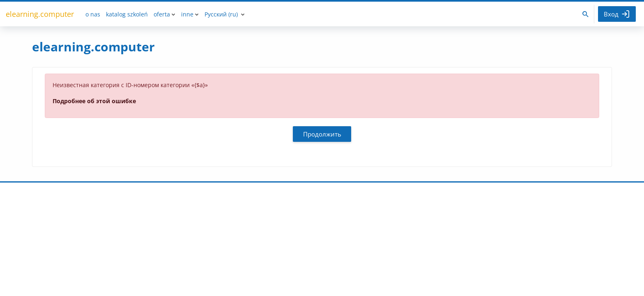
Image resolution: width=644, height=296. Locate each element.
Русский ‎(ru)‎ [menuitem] (221, 14)
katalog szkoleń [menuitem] (127, 14)
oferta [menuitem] (162, 14)
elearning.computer (40, 14)
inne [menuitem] (187, 14)
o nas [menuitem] (93, 14)
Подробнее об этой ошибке (94, 101)
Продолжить (322, 134)
